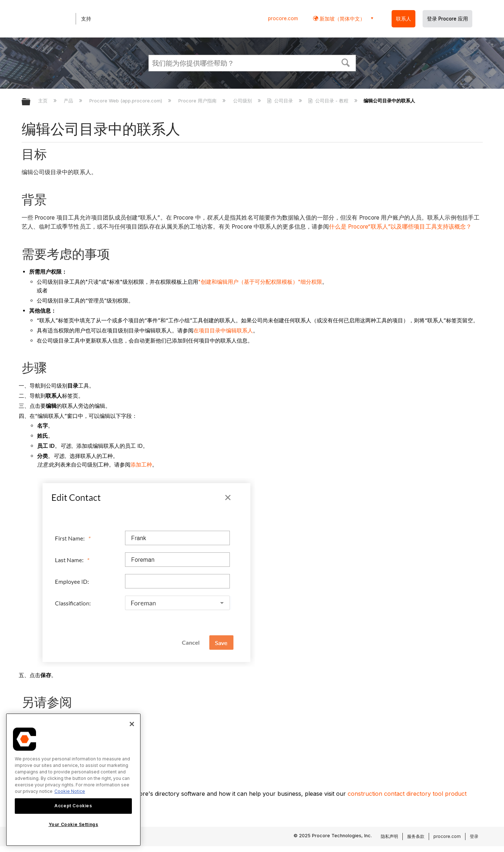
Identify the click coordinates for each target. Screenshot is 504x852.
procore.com (283, 18)
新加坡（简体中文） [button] (342, 19)
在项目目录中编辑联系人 (223, 330)
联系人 (403, 19)
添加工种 (141, 465)
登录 (474, 836)
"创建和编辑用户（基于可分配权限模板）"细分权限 (260, 282)
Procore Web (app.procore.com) (126, 101)
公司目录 (281, 101)
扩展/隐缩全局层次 (31, 102)
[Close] (132, 724)
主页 (44, 101)
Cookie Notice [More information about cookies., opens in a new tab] (70, 791)
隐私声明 (389, 836)
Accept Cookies (73, 806)
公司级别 (243, 101)
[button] (345, 62)
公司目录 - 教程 (329, 101)
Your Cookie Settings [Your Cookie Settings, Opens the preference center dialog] (73, 824)
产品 (69, 101)
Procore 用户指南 (198, 101)
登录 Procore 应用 (447, 19)
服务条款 (416, 836)
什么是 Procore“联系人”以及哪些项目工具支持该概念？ (400, 227)
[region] (73, 780)
